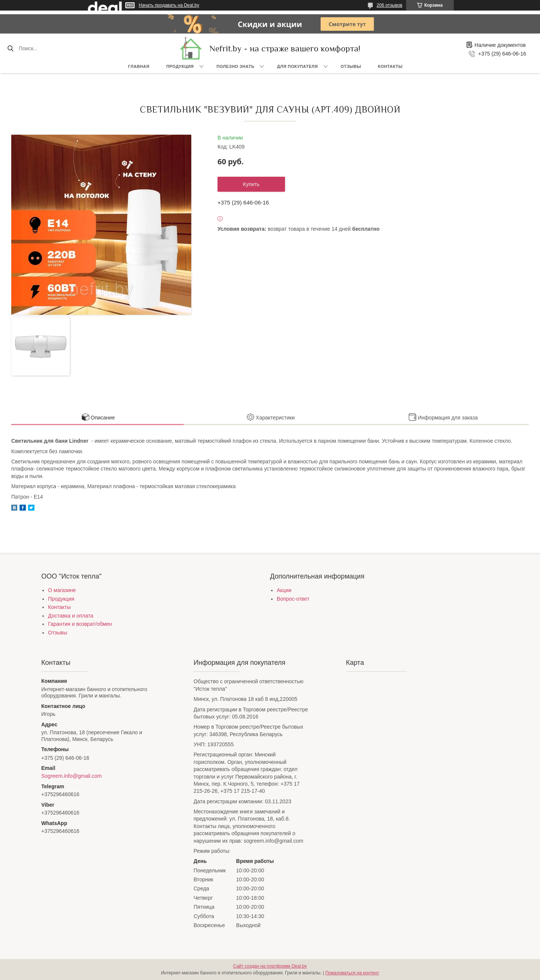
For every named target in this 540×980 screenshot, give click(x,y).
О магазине (62, 590)
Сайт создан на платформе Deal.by (270, 966)
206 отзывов (389, 5)
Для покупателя (298, 66)
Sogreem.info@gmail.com (71, 776)
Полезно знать (235, 66)
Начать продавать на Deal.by (169, 5)
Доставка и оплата (71, 616)
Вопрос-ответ (293, 599)
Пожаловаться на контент (352, 973)
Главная (139, 66)
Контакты (390, 66)
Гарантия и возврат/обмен (80, 624)
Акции (284, 590)
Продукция (180, 66)
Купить (251, 184)
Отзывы (351, 66)
